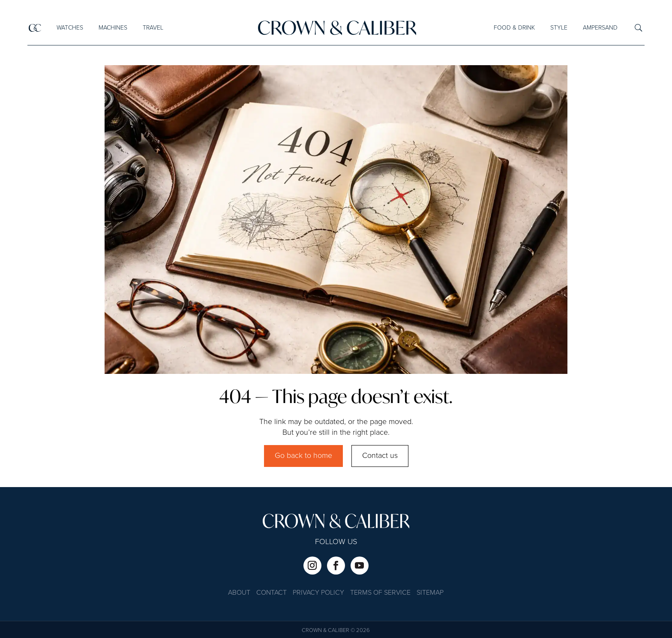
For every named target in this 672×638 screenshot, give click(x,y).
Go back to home (303, 456)
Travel (153, 28)
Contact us (380, 456)
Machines (112, 28)
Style (559, 28)
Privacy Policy (318, 593)
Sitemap (430, 593)
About (239, 593)
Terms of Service (380, 593)
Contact (271, 593)
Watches (69, 28)
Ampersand (600, 28)
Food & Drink (514, 28)
